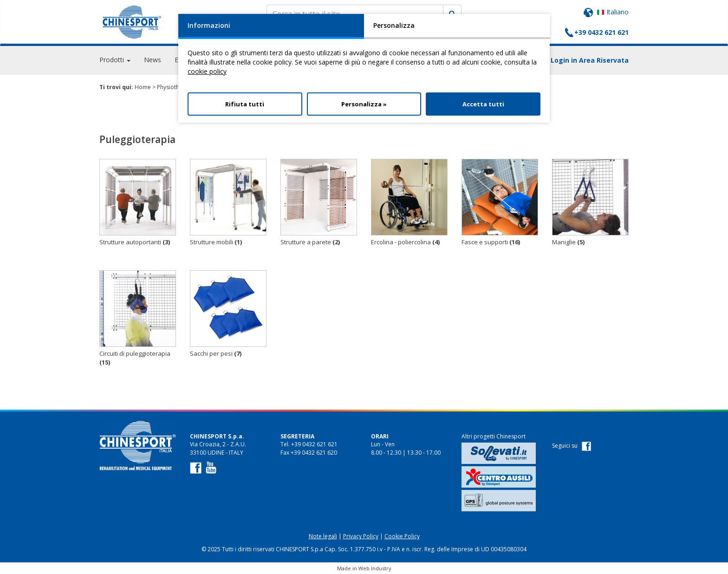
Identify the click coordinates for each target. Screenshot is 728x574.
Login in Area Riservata (590, 61)
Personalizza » (364, 104)
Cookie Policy (402, 536)
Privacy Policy (361, 536)
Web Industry (375, 568)
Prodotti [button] (115, 60)
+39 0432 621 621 (601, 32)
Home (143, 87)
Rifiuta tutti (245, 104)
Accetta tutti (483, 104)
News (153, 60)
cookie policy (207, 71)
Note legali (323, 536)
